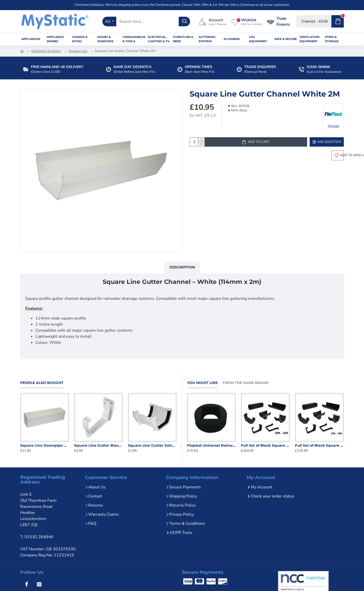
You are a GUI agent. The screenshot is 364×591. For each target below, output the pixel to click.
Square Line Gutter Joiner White (152, 445)
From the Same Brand (246, 383)
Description (182, 270)
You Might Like (202, 383)
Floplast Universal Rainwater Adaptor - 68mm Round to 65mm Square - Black (211, 445)
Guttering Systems (46, 51)
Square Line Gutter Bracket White (98, 445)
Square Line (78, 51)
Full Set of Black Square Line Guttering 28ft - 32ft (265, 445)
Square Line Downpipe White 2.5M (45, 445)
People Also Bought (42, 383)
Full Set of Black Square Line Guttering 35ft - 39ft (319, 445)
